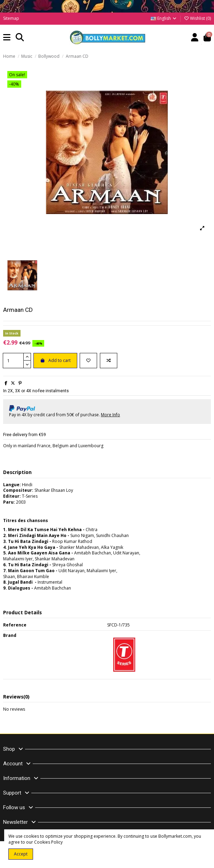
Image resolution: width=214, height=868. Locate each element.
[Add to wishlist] (88, 361)
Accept (21, 854)
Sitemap (11, 18)
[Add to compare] (109, 361)
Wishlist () (197, 18)
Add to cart (55, 360)
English (164, 18)
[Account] (195, 38)
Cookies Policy (48, 842)
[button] (7, 38)
